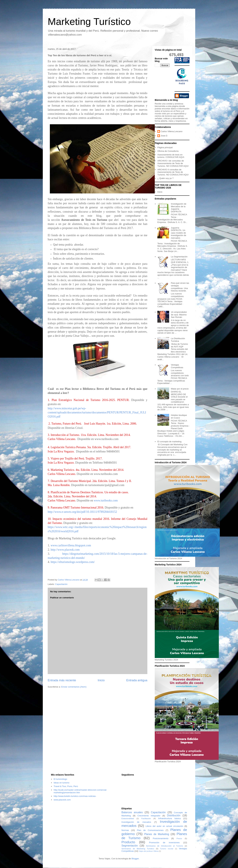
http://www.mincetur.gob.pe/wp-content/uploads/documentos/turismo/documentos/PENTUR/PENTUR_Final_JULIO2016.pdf (97, 412)
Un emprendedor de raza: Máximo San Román (179, 315)
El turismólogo (60, 779)
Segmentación (130, 846)
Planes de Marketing (157, 834)
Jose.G (164, 136)
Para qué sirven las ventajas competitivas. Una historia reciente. (180, 287)
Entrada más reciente (62, 680)
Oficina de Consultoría (168, 151)
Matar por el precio (180, 389)
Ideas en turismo (61, 783)
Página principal (165, 147)
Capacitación (61, 584)
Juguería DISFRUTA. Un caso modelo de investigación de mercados (178, 233)
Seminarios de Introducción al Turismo (165, 846)
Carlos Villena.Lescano (172, 131)
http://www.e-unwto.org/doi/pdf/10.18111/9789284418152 (82, 512)
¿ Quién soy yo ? (165, 178)
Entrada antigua (137, 680)
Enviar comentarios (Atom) (74, 687)
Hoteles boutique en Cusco (179, 416)
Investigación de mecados (136, 822)
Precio (179, 838)
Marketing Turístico (89, 22)
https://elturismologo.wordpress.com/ (73, 562)
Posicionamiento (161, 838)
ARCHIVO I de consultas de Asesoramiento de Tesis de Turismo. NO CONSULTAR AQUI (173, 163)
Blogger (135, 859)
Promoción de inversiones (164, 843)
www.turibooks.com (106, 500)
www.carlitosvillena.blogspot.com (71, 545)
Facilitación (146, 818)
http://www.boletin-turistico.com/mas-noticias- (75, 796)
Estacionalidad (128, 818)
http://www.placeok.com (65, 550)
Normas (125, 830)
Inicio (101, 680)
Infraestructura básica (169, 818)
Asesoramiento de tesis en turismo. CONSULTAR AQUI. (171, 156)
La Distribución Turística (178, 340)
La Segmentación (179, 257)
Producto (128, 842)
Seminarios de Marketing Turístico (138, 849)
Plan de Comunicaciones (150, 830)
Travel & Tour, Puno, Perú (66, 786)
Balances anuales (132, 812)
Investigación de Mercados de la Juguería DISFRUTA (178, 208)
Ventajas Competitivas (177, 366)
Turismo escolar (167, 849)
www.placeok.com (62, 800)
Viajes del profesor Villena (149, 851)
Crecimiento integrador (149, 816)
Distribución (174, 815)
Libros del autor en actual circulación (164, 826)
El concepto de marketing (169, 442)
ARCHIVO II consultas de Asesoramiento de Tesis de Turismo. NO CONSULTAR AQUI (173, 172)
